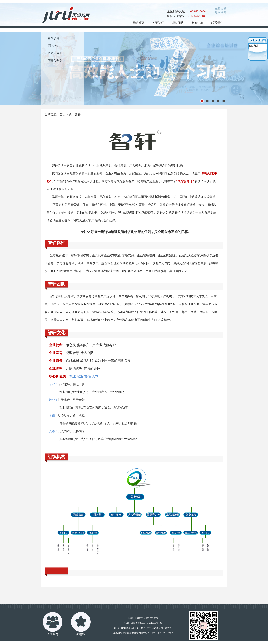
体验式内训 (55, 53)
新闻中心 (197, 23)
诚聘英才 (81, 634)
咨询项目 (53, 38)
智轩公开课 (55, 61)
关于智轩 (158, 23)
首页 (63, 114)
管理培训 (53, 46)
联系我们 (217, 23)
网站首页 (138, 23)
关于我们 (53, 634)
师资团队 (178, 23)
